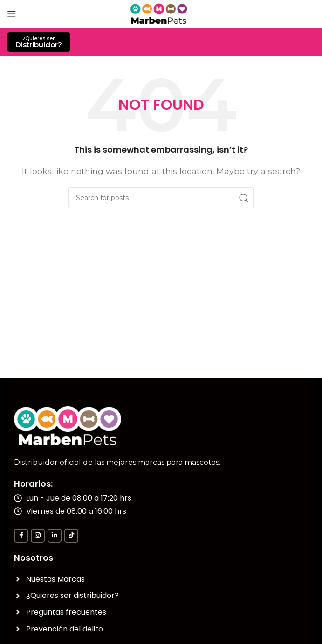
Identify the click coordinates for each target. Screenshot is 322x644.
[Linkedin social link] (55, 536)
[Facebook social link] (21, 536)
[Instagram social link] (38, 536)
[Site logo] (161, 13)
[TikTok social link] (71, 536)
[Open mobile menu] (12, 14)
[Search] (161, 198)
